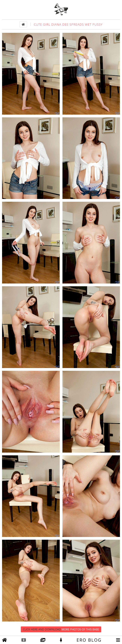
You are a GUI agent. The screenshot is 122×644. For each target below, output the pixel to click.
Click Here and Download (61, 629)
